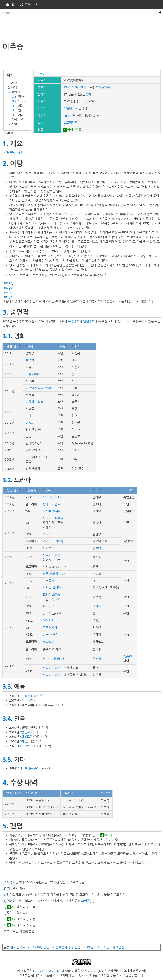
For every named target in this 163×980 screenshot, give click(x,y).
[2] (75, 115)
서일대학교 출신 (114, 947)
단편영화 (89, 321)
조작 (46, 534)
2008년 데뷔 (92, 947)
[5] (65, 566)
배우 (20, 153)
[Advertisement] (81, 28)
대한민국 (8, 153)
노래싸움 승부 (31, 696)
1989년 (68, 87)
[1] (74, 93)
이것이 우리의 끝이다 (39, 388)
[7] (56, 641)
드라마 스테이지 (53, 518)
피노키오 (49, 606)
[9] (43, 695)
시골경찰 (27, 700)
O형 (88, 94)
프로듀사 (49, 581)
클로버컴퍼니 (72, 123)
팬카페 (108, 835)
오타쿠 (86, 901)
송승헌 (128, 656)
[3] (88, 250)
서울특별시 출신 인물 (67, 947)
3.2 (14, 101)
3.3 (14, 106)
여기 (14, 907)
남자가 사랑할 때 (54, 659)
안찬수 (97, 606)
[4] (107, 274)
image (41, 73)
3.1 (14, 96)
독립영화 (74, 321)
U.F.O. (30, 423)
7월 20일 (80, 87)
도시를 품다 (32, 768)
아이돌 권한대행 (53, 541)
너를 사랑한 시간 (54, 574)
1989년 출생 (41, 947)
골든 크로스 (50, 634)
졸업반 (30, 360)
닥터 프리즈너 (52, 497)
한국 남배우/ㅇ (20, 947)
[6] (59, 613)
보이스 (47, 548)
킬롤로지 (27, 732)
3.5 (14, 115)
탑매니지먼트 (51, 504)
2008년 (68, 116)
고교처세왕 (50, 628)
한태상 (97, 659)
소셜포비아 (33, 374)
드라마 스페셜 (52, 555)
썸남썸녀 (49, 642)
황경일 (97, 548)
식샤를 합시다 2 (53, 588)
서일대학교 (70, 108)
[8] (59, 648)
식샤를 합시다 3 (53, 511)
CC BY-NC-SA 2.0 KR (47, 971)
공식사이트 (74, 130)
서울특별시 (103, 87)
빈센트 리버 (29, 746)
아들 (24, 741)
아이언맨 (49, 621)
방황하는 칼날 (34, 402)
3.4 (14, 110)
